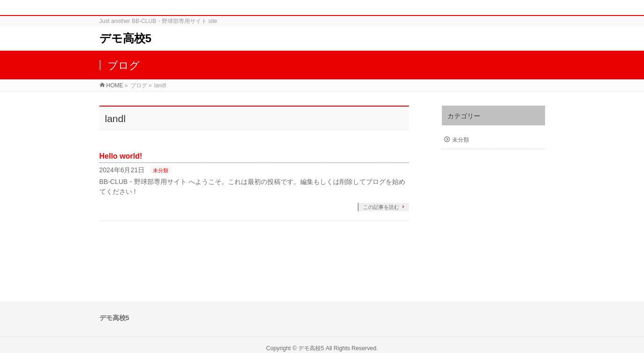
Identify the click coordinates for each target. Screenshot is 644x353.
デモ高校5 (125, 38)
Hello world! (121, 156)
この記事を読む (381, 207)
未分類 (161, 170)
